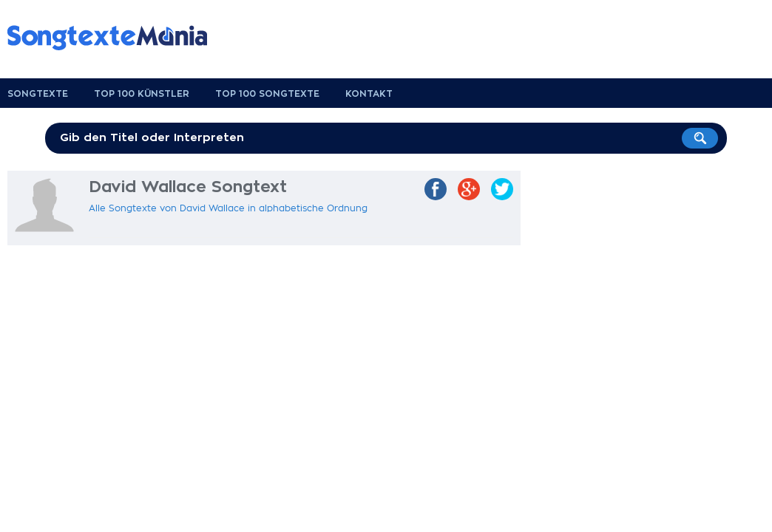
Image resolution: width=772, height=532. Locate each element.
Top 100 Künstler (142, 94)
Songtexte (38, 94)
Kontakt (369, 94)
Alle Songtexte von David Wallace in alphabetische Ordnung (228, 208)
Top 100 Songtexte (267, 94)
